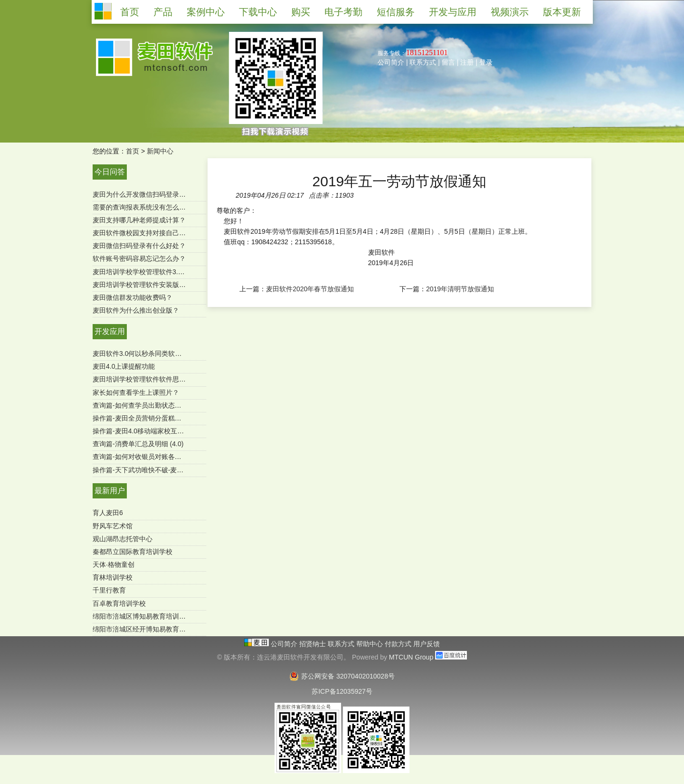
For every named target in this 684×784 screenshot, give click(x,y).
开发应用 (110, 331)
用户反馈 (427, 644)
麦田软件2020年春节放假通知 (310, 289)
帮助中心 (370, 644)
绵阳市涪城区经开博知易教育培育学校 (149, 629)
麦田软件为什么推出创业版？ (136, 310)
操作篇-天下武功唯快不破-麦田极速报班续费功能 (165, 470)
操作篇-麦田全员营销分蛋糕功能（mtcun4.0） (161, 418)
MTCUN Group (411, 657)
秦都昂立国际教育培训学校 (133, 552)
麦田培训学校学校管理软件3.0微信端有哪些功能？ (167, 272)
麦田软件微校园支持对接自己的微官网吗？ (156, 233)
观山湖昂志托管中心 (123, 539)
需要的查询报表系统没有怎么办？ (142, 207)
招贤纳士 (313, 644)
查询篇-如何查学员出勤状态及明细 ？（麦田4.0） (166, 405)
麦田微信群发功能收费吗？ (133, 297)
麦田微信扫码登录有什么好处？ (139, 246)
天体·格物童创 (114, 564)
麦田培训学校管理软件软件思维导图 (146, 379)
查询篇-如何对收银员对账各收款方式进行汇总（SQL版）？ (180, 457)
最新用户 (110, 491)
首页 (133, 151)
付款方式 (399, 644)
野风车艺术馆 (113, 526)
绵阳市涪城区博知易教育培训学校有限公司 (156, 616)
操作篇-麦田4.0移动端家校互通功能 (145, 431)
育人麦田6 (108, 513)
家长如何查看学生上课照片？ (136, 392)
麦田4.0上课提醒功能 (124, 366)
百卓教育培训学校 (119, 603)
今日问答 (110, 172)
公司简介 (391, 62)
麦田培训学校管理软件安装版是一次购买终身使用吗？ (172, 285)
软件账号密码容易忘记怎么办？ (139, 258)
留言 (448, 62)
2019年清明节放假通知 (460, 289)
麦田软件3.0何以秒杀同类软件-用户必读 (152, 354)
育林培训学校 (113, 577)
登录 (486, 62)
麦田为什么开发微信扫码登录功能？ (146, 194)
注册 (467, 62)
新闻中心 (160, 151)
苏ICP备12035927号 (342, 691)
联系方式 (423, 62)
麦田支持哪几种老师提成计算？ (139, 220)
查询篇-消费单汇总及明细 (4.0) (138, 444)
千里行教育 (109, 590)
